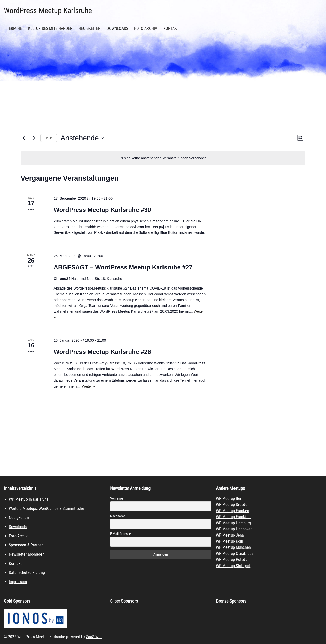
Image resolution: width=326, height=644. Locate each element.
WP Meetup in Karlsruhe (29, 499)
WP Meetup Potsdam (233, 560)
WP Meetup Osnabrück (235, 553)
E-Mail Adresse (120, 534)
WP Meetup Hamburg (233, 523)
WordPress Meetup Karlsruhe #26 (102, 352)
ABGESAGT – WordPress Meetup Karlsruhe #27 (123, 267)
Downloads (117, 28)
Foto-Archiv (146, 28)
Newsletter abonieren (27, 554)
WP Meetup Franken (233, 511)
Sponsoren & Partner (26, 545)
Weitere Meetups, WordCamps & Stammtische (46, 508)
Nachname (118, 516)
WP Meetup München (233, 547)
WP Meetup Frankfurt (233, 517)
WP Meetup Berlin (231, 498)
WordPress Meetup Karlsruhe (48, 11)
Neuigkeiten (90, 28)
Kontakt (171, 28)
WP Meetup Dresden (233, 505)
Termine (14, 28)
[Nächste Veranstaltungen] (34, 138)
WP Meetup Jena (230, 535)
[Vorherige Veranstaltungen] (24, 138)
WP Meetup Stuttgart (233, 566)
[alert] (163, 158)
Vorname (117, 498)
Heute (49, 138)
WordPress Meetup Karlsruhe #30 (102, 210)
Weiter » (88, 386)
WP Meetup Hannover (234, 529)
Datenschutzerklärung (27, 573)
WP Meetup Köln (230, 541)
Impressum (18, 582)
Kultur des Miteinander (50, 28)
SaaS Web (94, 637)
